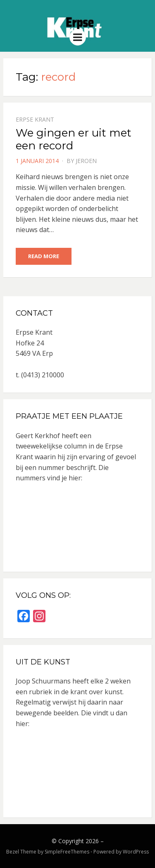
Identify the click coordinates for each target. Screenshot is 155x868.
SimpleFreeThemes (67, 852)
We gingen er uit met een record (74, 139)
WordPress (136, 852)
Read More (44, 256)
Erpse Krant (35, 119)
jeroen (86, 161)
